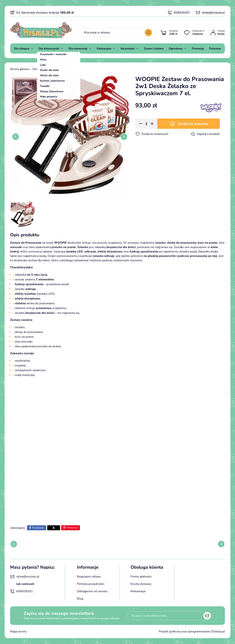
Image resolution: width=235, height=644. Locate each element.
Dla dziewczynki (49, 49)
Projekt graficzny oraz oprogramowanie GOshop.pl (192, 632)
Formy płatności (141, 577)
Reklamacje (138, 591)
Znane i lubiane (154, 49)
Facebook (38, 528)
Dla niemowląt (78, 49)
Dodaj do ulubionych (152, 134)
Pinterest (72, 528)
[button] (139, 124)
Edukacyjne (104, 49)
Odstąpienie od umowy (92, 591)
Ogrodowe (176, 49)
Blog (80, 599)
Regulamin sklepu (89, 577)
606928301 (179, 12)
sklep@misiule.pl (210, 12)
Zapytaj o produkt (205, 134)
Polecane (215, 49)
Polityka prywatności (91, 584)
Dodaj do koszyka (193, 124)
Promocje (198, 49)
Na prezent (128, 49)
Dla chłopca (22, 49)
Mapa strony (18, 632)
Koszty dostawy (141, 584)
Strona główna (20, 69)
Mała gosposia (66, 69)
